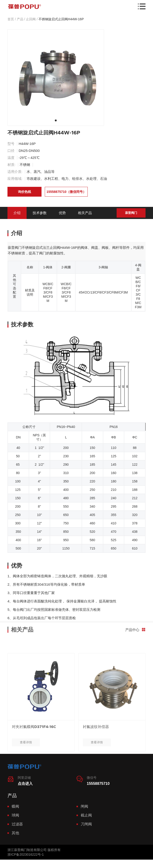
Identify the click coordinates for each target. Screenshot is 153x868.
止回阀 (31, 19)
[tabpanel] (56, 78)
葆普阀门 (131, 213)
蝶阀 (15, 806)
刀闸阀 (86, 824)
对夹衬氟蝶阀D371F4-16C (34, 741)
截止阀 (86, 815)
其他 (15, 833)
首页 (11, 19)
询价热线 (24, 192)
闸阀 (84, 806)
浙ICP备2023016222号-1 (26, 854)
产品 (20, 19)
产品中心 (135, 615)
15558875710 (98, 784)
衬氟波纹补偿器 (96, 741)
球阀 (15, 815)
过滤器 (17, 824)
